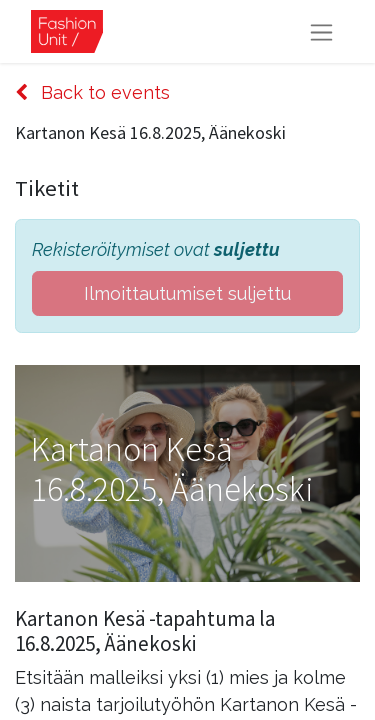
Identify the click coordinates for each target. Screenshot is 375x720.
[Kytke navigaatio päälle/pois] (321, 31)
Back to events (92, 92)
